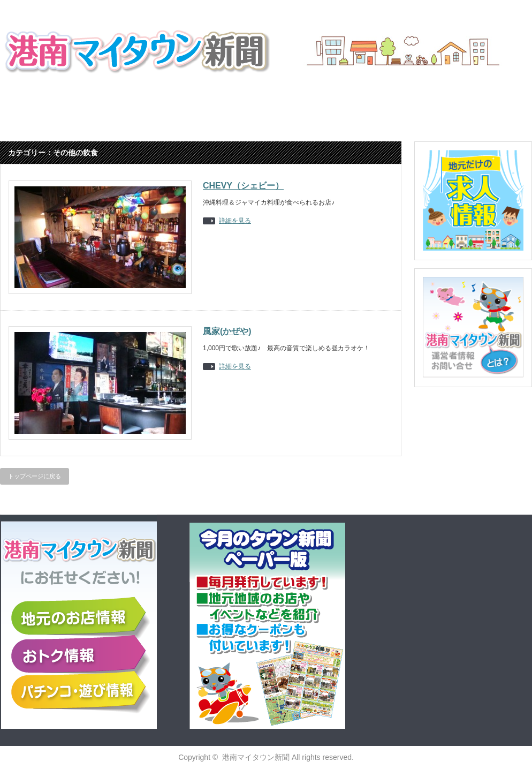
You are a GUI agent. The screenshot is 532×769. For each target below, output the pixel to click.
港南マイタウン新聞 (256, 757)
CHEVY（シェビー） (243, 186)
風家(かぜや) (227, 331)
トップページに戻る (35, 476)
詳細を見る (235, 221)
